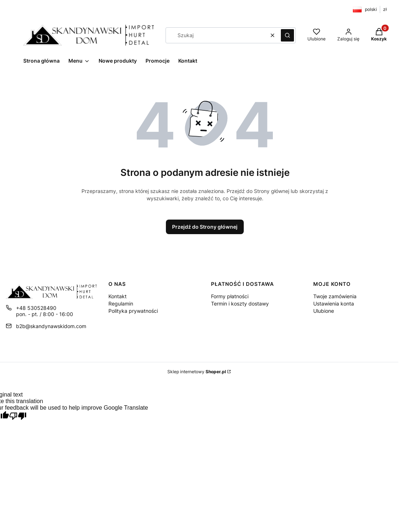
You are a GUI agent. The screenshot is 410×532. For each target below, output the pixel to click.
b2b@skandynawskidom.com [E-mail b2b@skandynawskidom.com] (51, 326)
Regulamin (121, 304)
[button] (287, 35)
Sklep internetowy (197, 372)
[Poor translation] (18, 417)
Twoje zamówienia (335, 296)
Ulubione (324, 311)
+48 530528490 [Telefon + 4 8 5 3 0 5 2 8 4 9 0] (36, 308)
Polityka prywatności (133, 311)
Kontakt (118, 296)
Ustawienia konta (334, 304)
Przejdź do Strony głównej (205, 227)
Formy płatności (230, 296)
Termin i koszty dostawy (240, 304)
